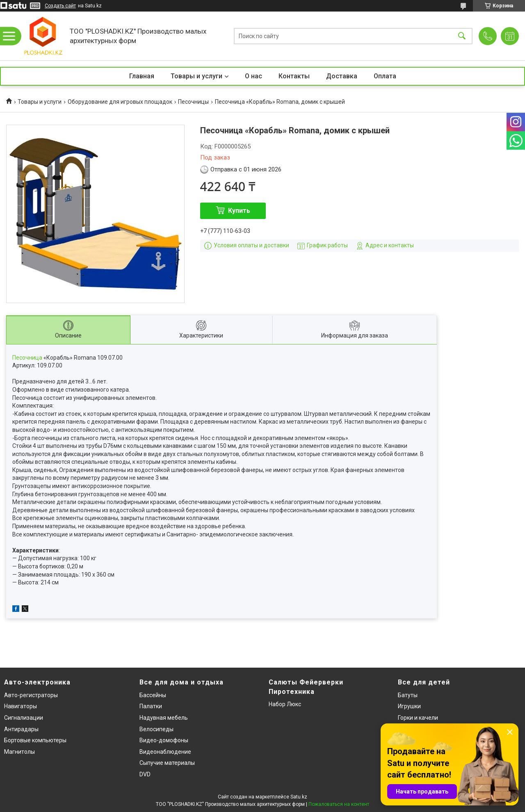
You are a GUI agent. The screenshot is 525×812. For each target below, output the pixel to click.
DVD (145, 774)
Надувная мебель (164, 718)
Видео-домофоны (164, 740)
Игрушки (409, 706)
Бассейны (153, 695)
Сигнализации (24, 718)
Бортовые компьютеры (35, 740)
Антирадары (21, 729)
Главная (142, 76)
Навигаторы (21, 706)
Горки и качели (418, 718)
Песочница (27, 358)
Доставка (342, 76)
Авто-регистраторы (31, 695)
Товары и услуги (196, 76)
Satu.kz (299, 797)
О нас (253, 76)
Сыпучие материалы (167, 763)
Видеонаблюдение (165, 752)
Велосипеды (156, 729)
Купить (239, 211)
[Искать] (462, 36)
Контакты (294, 76)
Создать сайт (60, 6)
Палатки (151, 706)
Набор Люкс (285, 704)
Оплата (385, 76)
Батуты (408, 695)
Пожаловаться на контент (339, 804)
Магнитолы (19, 752)
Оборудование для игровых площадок (120, 102)
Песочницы (193, 102)
